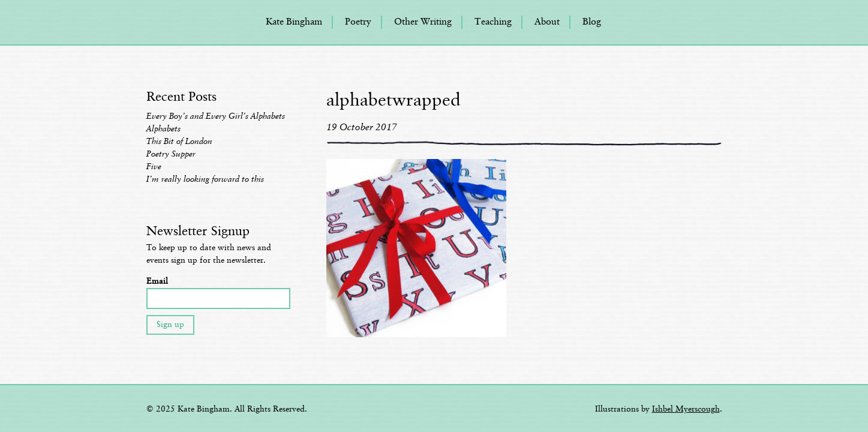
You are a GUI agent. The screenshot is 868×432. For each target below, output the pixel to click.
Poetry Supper (171, 154)
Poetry (358, 22)
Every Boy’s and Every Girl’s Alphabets (216, 116)
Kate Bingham (294, 22)
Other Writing (423, 22)
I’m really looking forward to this (205, 179)
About (547, 22)
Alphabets (163, 129)
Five (154, 167)
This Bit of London (179, 142)
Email (157, 281)
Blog (592, 22)
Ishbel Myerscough (686, 409)
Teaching (493, 22)
